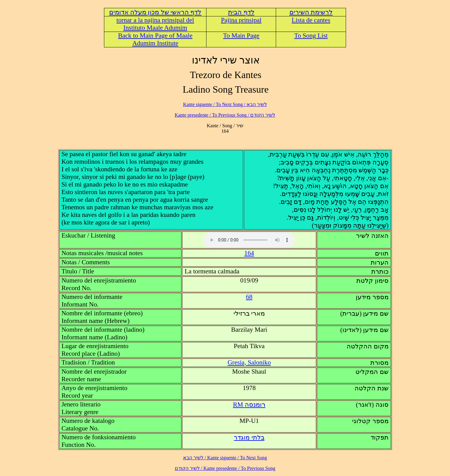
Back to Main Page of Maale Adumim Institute (155, 39)
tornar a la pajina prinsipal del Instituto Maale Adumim (155, 24)
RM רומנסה (249, 405)
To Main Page (241, 36)
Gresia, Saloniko (249, 362)
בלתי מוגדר (249, 437)
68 (249, 297)
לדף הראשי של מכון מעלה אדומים (155, 12)
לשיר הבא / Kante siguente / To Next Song (225, 104)
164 (249, 253)
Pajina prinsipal (241, 20)
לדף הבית (241, 12)
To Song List (311, 36)
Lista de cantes (311, 20)
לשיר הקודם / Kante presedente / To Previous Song (225, 115)
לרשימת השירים (311, 12)
